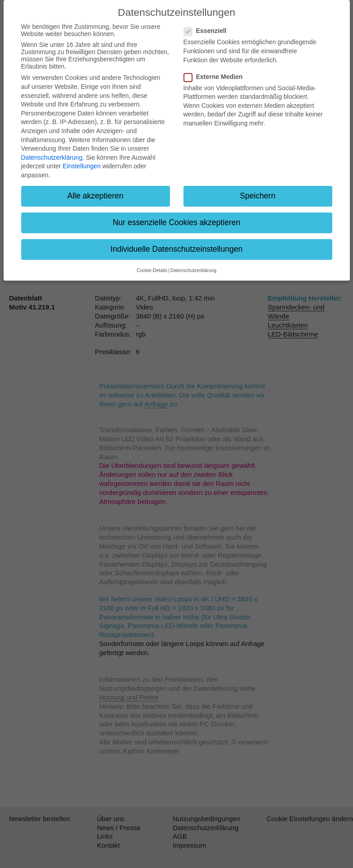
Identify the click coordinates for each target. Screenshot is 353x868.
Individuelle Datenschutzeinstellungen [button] (176, 249)
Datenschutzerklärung (52, 157)
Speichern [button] (258, 196)
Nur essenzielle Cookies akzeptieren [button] (176, 222)
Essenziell (208, 31)
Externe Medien (216, 77)
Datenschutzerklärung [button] (193, 270)
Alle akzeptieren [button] (95, 196)
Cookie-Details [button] (152, 270)
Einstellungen (82, 166)
